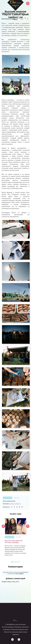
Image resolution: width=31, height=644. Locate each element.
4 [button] (17, 562)
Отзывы (12, 19)
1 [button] (12, 562)
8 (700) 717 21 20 (15, 6)
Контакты (5, 19)
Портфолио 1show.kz (15, 504)
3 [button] (16, 562)
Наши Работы (19, 13)
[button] (3, 526)
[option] (15, 537)
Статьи (4, 13)
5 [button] (19, 562)
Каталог (11, 13)
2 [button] (14, 562)
